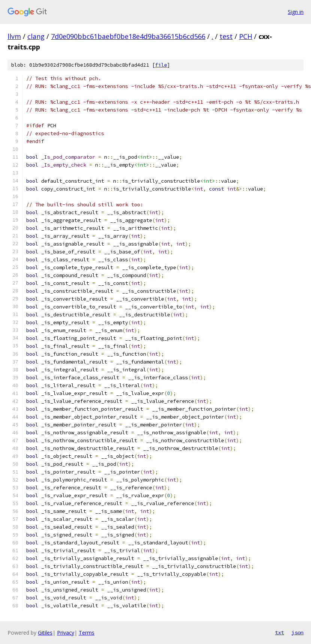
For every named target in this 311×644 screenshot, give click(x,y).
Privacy (66, 633)
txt (280, 632)
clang (36, 36)
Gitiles (45, 633)
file (161, 65)
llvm (14, 36)
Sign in (296, 12)
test (226, 36)
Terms (87, 633)
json (298, 632)
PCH (246, 36)
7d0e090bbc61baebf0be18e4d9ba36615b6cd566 (128, 36)
